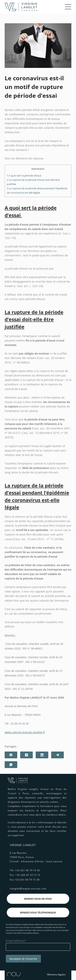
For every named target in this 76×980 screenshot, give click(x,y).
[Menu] (68, 7)
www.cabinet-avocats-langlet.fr (25, 732)
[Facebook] (11, 755)
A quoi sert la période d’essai (24, 176)
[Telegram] (57, 755)
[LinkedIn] (42, 755)
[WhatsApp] (11, 765)
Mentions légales (56, 974)
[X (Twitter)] (26, 755)
